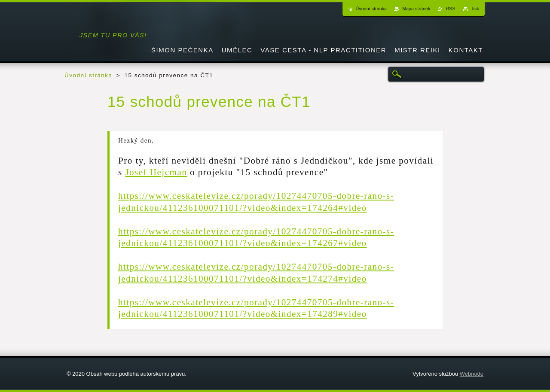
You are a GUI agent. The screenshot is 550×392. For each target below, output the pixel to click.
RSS (450, 9)
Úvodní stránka (89, 75)
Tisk (475, 9)
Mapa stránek (416, 9)
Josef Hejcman (156, 172)
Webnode (472, 374)
